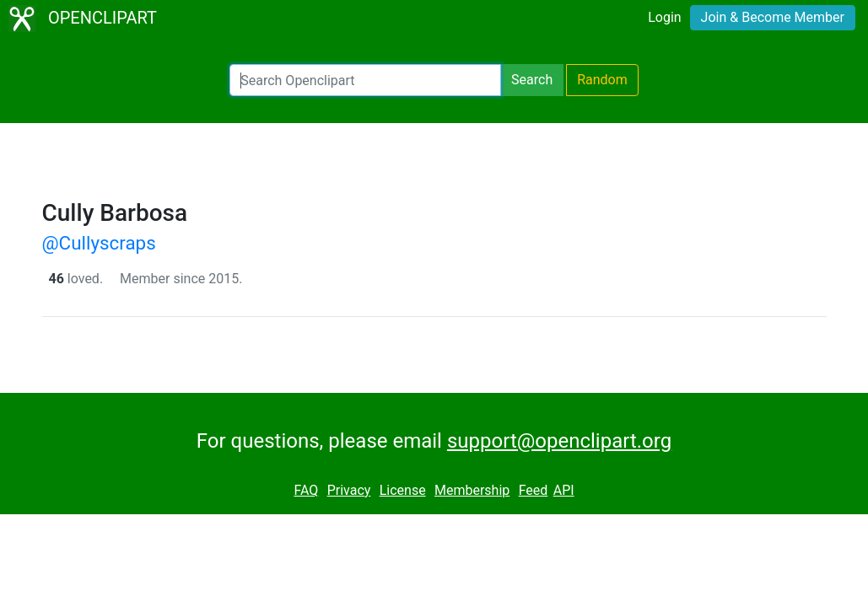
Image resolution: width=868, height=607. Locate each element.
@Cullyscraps (99, 243)
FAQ (306, 490)
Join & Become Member (773, 17)
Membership (472, 490)
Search (532, 80)
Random (602, 80)
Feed (534, 490)
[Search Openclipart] (365, 80)
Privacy (349, 490)
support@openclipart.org (559, 441)
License (403, 490)
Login (664, 17)
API (564, 490)
